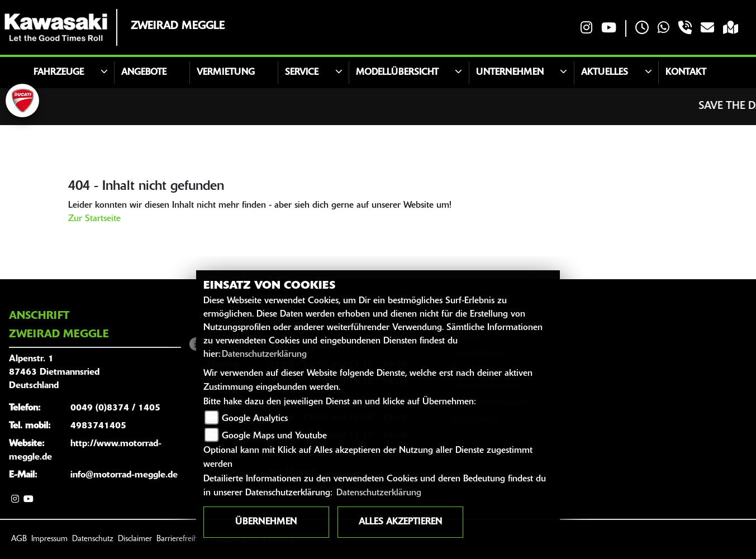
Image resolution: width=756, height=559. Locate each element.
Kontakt (686, 73)
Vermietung (226, 73)
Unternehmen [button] (510, 73)
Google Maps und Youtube (274, 436)
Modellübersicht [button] (397, 73)
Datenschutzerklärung (264, 355)
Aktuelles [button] (605, 73)
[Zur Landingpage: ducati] (22, 101)
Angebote (144, 73)
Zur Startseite (94, 219)
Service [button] (302, 73)
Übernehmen (266, 522)
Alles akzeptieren (400, 522)
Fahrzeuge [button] (59, 73)
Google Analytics (255, 419)
